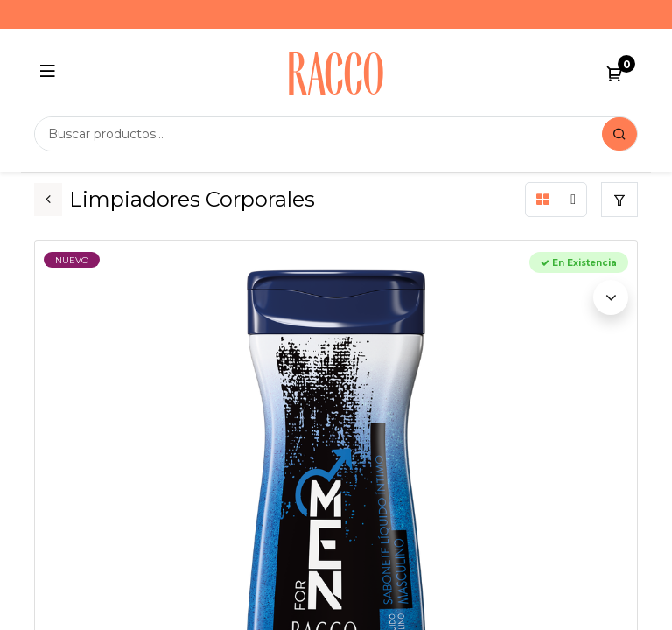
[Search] (619, 134)
